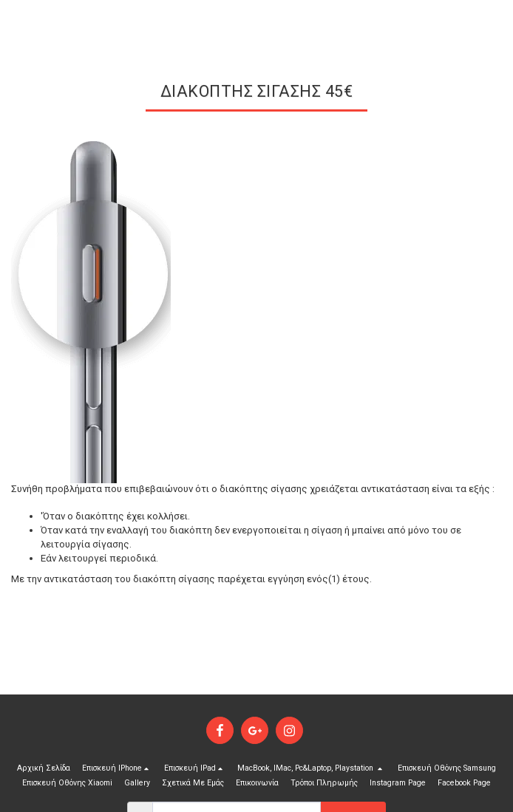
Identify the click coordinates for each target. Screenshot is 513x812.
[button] (117, 768)
